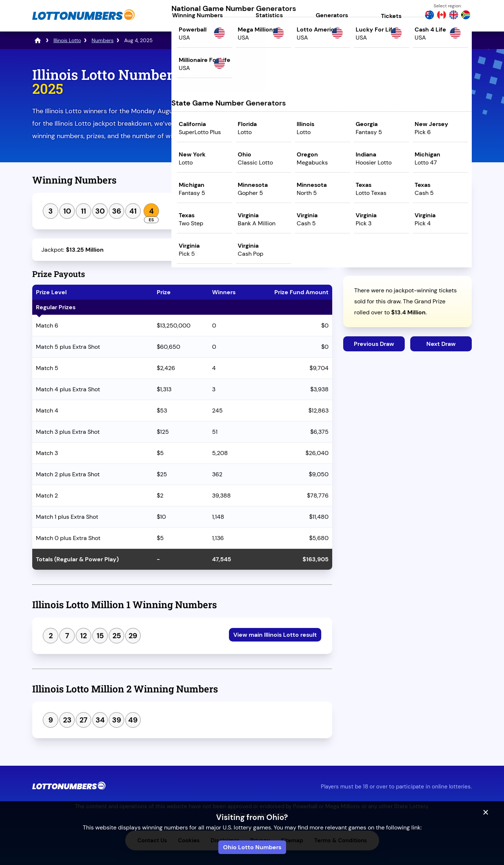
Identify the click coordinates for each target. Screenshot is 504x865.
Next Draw (441, 344)
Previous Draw (374, 344)
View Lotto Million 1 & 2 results (274, 210)
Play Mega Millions (407, 131)
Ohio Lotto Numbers (252, 847)
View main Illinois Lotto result (275, 635)
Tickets (391, 16)
